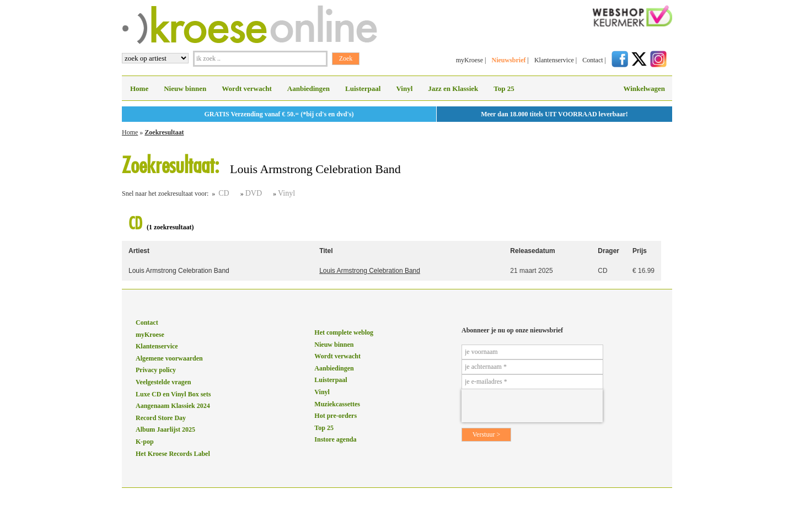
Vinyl (404, 88)
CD (224, 193)
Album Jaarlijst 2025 (165, 429)
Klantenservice (554, 60)
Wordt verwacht (247, 88)
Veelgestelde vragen (163, 382)
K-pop (145, 442)
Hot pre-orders (336, 416)
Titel (326, 251)
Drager (608, 251)
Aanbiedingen (309, 88)
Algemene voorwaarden (169, 358)
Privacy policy (156, 370)
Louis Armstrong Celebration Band (179, 271)
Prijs (640, 251)
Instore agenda (335, 439)
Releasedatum (532, 251)
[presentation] (532, 406)
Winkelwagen (644, 88)
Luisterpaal (363, 88)
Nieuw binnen (185, 88)
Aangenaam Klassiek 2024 (173, 406)
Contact (592, 60)
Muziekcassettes (337, 404)
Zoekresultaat (164, 132)
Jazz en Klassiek (453, 88)
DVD (254, 193)
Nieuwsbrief (508, 60)
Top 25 (504, 88)
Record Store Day (161, 418)
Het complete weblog (344, 332)
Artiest (139, 251)
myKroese (470, 60)
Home (139, 88)
